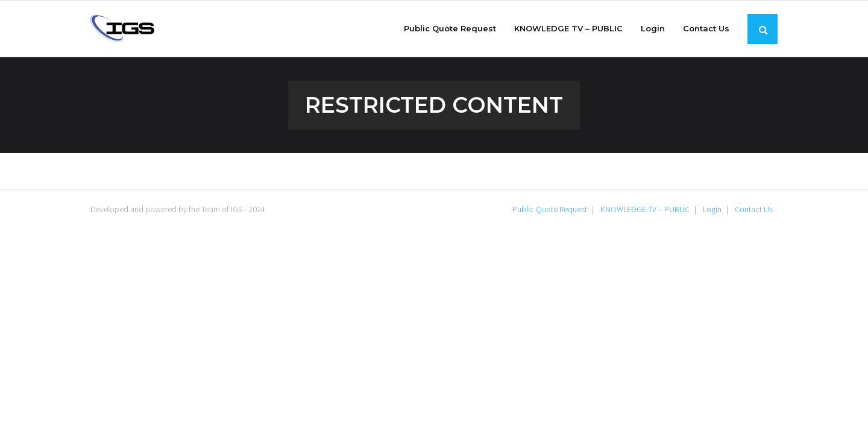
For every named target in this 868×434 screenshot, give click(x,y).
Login (712, 209)
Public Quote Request (550, 209)
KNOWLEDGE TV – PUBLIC (645, 209)
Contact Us (754, 209)
